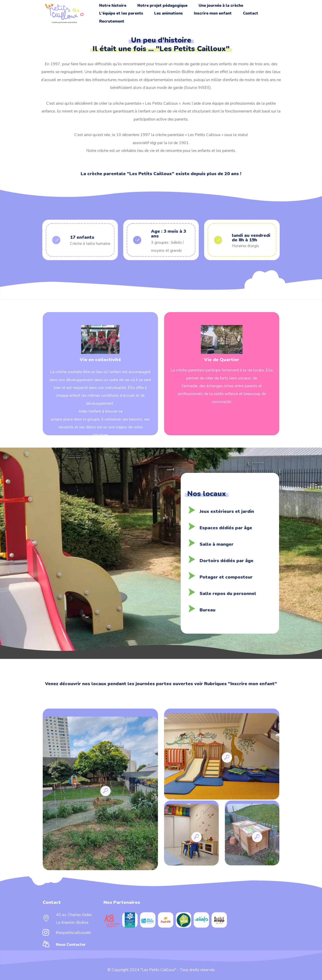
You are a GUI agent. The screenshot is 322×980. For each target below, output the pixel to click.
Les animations (168, 13)
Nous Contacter (71, 950)
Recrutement (112, 21)
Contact (251, 13)
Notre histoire (113, 6)
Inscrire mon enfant (213, 13)
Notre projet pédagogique (162, 6)
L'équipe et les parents (121, 13)
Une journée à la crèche (221, 6)
